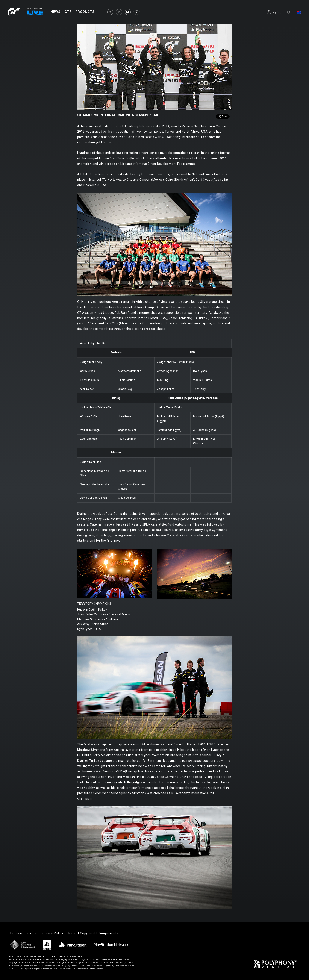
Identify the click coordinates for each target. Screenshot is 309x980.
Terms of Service (23, 933)
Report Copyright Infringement (92, 933)
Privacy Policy (53, 933)
